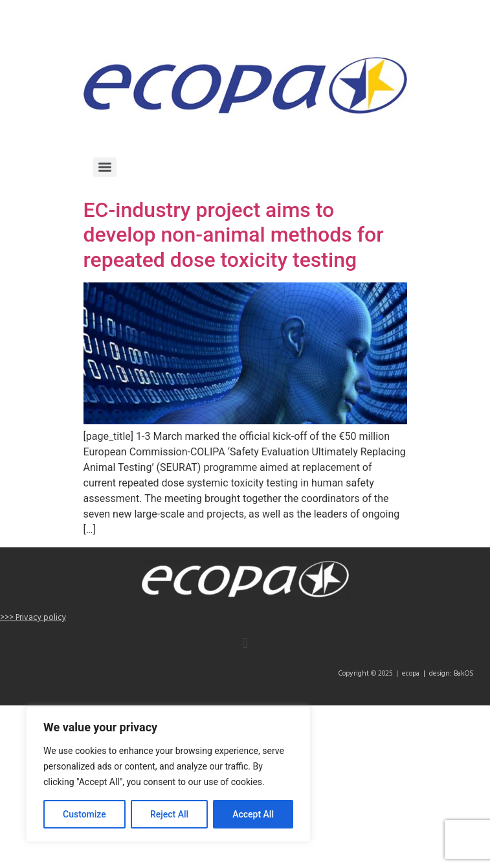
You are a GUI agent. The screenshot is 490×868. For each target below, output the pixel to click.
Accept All (253, 814)
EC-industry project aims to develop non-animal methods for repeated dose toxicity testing (234, 235)
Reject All (169, 814)
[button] (245, 644)
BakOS (464, 674)
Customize (84, 814)
